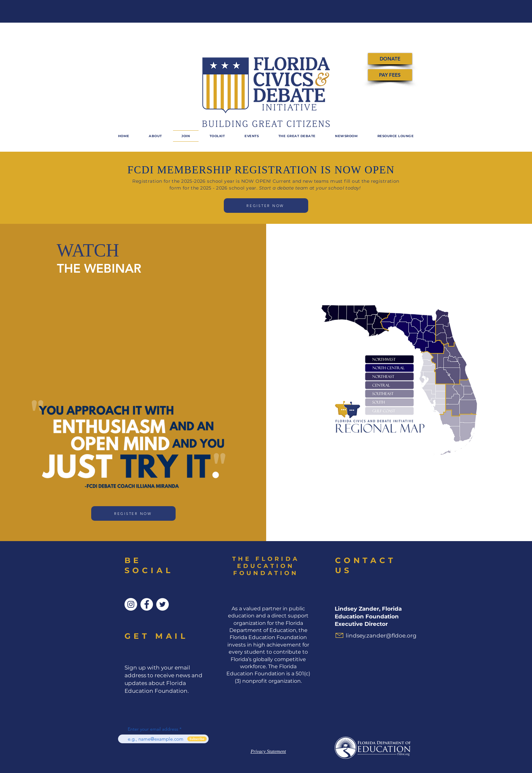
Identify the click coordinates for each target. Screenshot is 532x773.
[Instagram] (131, 604)
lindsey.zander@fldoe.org (381, 636)
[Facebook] (147, 604)
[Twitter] (163, 604)
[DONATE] (390, 59)
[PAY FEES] (390, 75)
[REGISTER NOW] (266, 206)
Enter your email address (153, 729)
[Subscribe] (197, 739)
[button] (252, 136)
